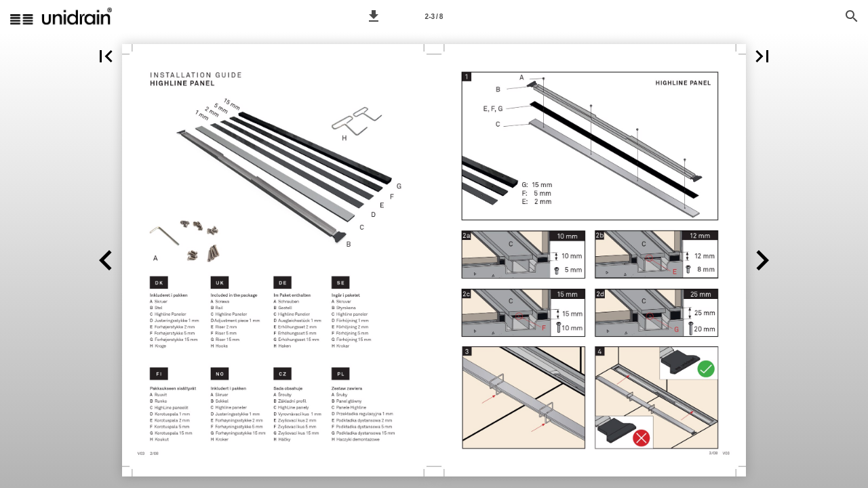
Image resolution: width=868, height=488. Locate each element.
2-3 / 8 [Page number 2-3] (434, 17)
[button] (374, 16)
